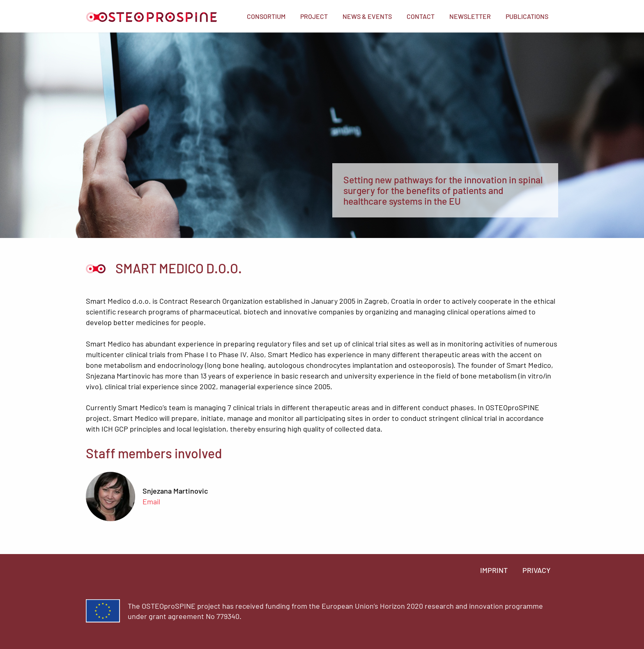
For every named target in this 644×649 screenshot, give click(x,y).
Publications (527, 16)
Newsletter (470, 16)
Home (152, 17)
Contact (421, 16)
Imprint (494, 570)
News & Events (367, 16)
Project (314, 16)
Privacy (537, 570)
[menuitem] (266, 16)
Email (151, 501)
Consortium (266, 16)
